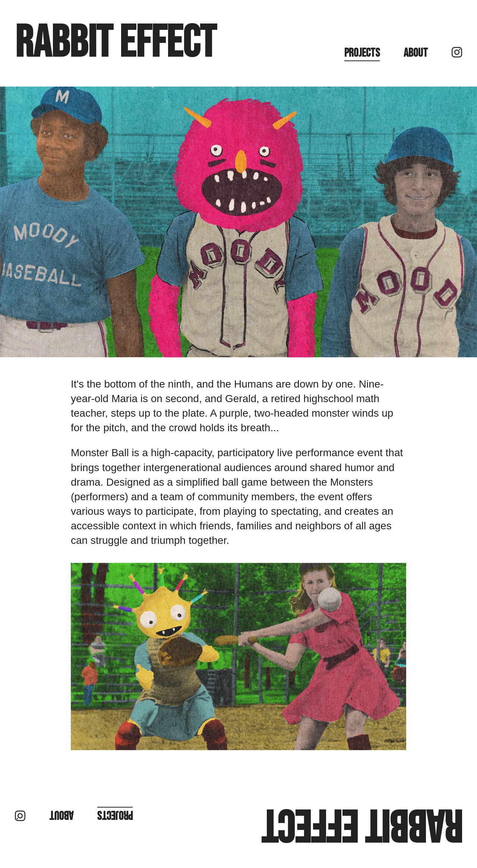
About (416, 53)
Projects (362, 53)
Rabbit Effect (115, 43)
